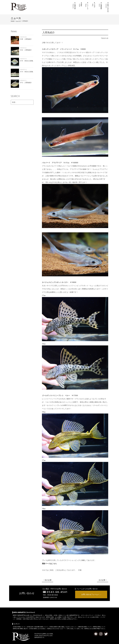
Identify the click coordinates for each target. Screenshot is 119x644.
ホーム (67, 7)
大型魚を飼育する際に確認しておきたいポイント (63, 627)
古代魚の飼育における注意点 (37, 629)
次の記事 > (103, 580)
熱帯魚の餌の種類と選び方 (20, 629)
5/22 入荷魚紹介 (26, 50)
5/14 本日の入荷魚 (27, 72)
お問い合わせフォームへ (90, 594)
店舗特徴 (74, 7)
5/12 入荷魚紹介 (26, 82)
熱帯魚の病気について (99, 627)
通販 (80, 7)
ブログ (94, 7)
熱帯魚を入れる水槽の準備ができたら (95, 629)
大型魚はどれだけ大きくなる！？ (56, 629)
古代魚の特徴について (19, 627)
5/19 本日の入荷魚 (27, 61)
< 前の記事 (48, 580)
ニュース (87, 7)
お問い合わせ (107, 7)
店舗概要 (100, 7)
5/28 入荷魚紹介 (26, 39)
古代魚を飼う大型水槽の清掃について (37, 627)
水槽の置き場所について (85, 627)
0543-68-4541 (57, 592)
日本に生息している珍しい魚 (75, 629)
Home (13, 21)
